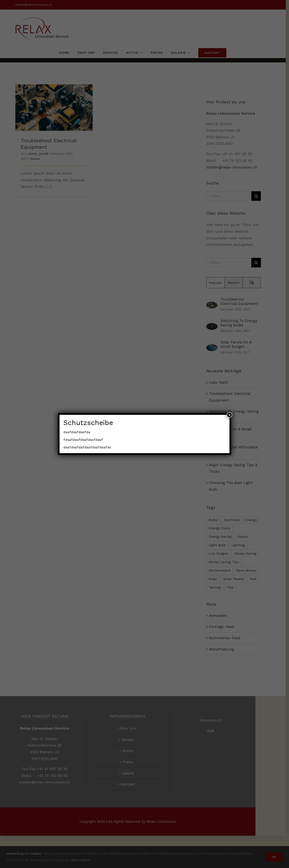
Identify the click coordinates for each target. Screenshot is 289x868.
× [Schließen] (229, 415)
